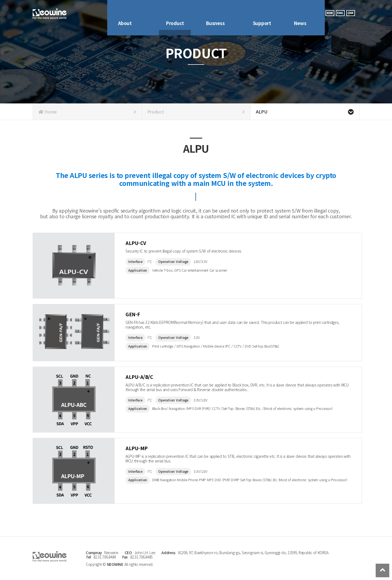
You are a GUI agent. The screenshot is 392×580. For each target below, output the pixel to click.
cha (351, 13)
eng (340, 13)
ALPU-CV (140, 245)
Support (262, 13)
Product (175, 13)
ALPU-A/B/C (146, 378)
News (300, 13)
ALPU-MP (141, 450)
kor (330, 13)
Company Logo (50, 14)
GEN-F (136, 316)
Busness (215, 13)
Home (87, 112)
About (125, 13)
